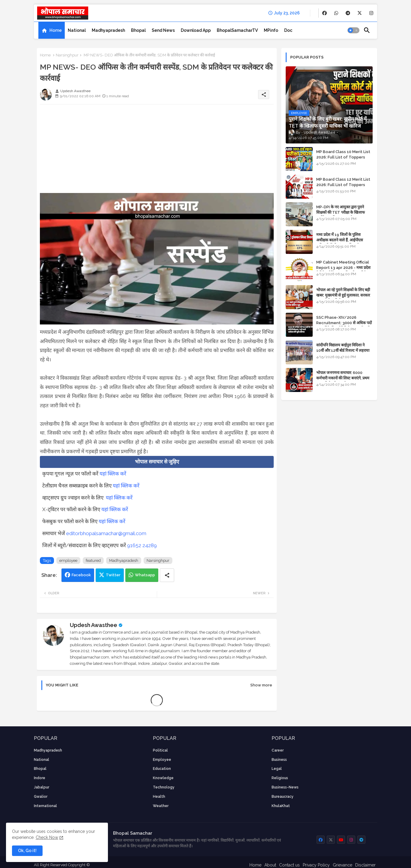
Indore (40, 778)
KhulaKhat (281, 806)
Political (160, 750)
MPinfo (271, 30)
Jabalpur (42, 787)
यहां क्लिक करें (113, 474)
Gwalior (41, 797)
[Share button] (167, 575)
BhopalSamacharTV (237, 30)
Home (56, 30)
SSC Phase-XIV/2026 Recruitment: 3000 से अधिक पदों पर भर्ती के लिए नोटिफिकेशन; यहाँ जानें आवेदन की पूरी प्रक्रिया (344, 326)
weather (161, 806)
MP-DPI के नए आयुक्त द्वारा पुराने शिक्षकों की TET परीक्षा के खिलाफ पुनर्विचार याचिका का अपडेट (341, 212)
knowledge (163, 778)
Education (162, 769)
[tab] (52, 30)
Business (279, 760)
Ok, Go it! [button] (27, 851)
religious (280, 778)
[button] (353, 30)
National (77, 30)
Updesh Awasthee (94, 625)
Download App (196, 30)
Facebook (81, 575)
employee (68, 561)
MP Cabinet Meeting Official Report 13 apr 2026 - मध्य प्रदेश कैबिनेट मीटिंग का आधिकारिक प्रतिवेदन (343, 268)
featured (93, 561)
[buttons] (325, 13)
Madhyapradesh (108, 30)
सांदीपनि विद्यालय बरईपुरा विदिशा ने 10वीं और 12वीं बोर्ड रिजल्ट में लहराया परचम (343, 350)
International (45, 806)
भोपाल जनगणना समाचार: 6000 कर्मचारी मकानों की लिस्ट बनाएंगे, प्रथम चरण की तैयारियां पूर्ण (343, 378)
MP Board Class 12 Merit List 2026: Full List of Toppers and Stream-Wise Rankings (343, 185)
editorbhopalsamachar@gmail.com (106, 533)
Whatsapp (145, 575)
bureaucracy (283, 797)
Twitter (113, 575)
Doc (288, 30)
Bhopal (138, 30)
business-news (285, 787)
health (159, 797)
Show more (261, 685)
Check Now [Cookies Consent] (47, 837)
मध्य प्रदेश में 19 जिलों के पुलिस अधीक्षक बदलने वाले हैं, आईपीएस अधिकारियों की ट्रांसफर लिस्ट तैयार (340, 240)
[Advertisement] (157, 151)
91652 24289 (142, 545)
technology (164, 787)
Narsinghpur (67, 55)
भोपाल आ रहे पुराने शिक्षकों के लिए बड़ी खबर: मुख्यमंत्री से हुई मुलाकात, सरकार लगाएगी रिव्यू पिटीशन (343, 295)
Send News (163, 30)
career (278, 750)
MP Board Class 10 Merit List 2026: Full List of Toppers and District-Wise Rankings (343, 157)
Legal (277, 769)
